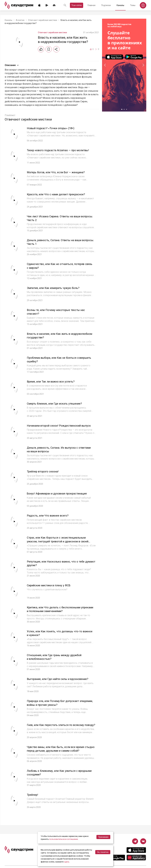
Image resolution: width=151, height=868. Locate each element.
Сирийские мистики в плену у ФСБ (51, 587)
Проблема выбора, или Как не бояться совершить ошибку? (54, 359)
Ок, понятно (103, 852)
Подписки (106, 5)
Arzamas (20, 20)
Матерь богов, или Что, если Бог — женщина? (59, 172)
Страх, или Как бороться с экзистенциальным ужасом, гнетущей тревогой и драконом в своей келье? (61, 543)
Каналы (120, 5)
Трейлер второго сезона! (44, 473)
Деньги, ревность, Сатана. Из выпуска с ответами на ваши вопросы (54, 451)
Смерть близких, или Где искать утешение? (57, 403)
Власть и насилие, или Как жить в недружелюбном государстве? (50, 335)
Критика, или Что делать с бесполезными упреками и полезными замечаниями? (57, 610)
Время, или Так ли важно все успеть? (53, 381)
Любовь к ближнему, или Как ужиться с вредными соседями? (54, 775)
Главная (91, 5)
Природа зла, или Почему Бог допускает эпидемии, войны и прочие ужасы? (55, 704)
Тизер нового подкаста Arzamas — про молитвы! (61, 150)
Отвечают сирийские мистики (43, 20)
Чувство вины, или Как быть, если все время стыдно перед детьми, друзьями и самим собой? (59, 753)
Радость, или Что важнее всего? (50, 517)
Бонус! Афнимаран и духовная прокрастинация (60, 495)
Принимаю (103, 837)
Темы (133, 5)
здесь (67, 862)
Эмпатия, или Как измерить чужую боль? (56, 288)
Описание (12, 65)
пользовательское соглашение (64, 839)
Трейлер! (33, 797)
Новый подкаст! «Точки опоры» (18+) (53, 128)
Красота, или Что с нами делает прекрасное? (59, 194)
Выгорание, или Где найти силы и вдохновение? (61, 680)
